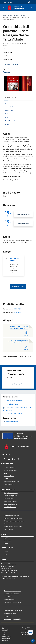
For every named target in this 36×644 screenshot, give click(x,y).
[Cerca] (32, 8)
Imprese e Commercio (11, 501)
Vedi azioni (16, 65)
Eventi (23, 15)
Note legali (7, 616)
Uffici (6, 473)
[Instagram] (13, 459)
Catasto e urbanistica (10, 504)
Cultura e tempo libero (11, 496)
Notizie (6, 538)
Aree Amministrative (10, 470)
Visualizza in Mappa (18, 287)
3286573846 (18, 309)
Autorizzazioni (8, 529)
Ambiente (7, 524)
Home (4, 15)
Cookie (4, 634)
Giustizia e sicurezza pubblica (13, 518)
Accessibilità (5, 630)
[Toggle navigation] (4, 8)
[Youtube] (9, 459)
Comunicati (7, 541)
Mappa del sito (6, 636)
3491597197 (18, 312)
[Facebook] (4, 459)
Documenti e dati (9, 484)
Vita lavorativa (8, 498)
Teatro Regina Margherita (14, 259)
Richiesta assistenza (10, 599)
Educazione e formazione (12, 515)
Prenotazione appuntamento (13, 591)
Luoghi (6, 551)
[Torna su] (33, 641)
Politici (6, 479)
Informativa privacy (10, 613)
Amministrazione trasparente (13, 611)
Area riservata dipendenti (6, 640)
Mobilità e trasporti (10, 507)
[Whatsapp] (18, 459)
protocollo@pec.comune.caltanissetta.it (16, 577)
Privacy (4, 632)
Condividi (7, 65)
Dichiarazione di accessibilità (13, 619)
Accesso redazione (27, 634)
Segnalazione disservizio (11, 594)
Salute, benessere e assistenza (13, 527)
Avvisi (6, 544)
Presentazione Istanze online (13, 602)
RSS (3, 628)
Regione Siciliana (8, 2)
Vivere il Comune (14, 15)
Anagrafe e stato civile (11, 493)
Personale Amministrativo (12, 481)
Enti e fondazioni (9, 476)
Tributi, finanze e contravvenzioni (14, 521)
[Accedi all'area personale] (29, 2)
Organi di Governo (10, 467)
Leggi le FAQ (8, 596)
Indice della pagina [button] (11, 98)
